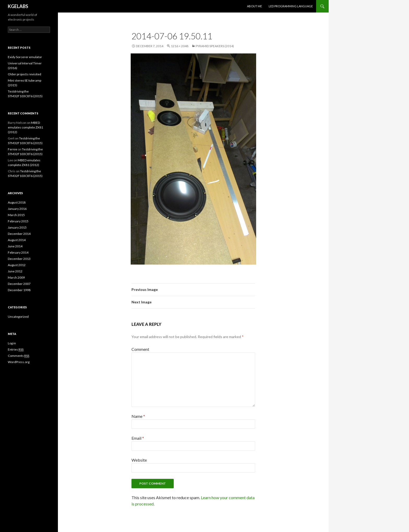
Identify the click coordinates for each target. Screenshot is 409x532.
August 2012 (17, 265)
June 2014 (15, 246)
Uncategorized (18, 317)
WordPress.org (19, 362)
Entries (16, 350)
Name (138, 416)
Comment (140, 349)
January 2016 (17, 209)
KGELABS (18, 6)
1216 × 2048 (180, 46)
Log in (12, 343)
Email (138, 438)
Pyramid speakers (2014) (215, 46)
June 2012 (15, 271)
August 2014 (17, 240)
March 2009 (16, 277)
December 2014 (19, 234)
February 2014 (18, 252)
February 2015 (18, 221)
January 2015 (17, 227)
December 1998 (19, 290)
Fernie (13, 149)
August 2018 (17, 202)
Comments (19, 356)
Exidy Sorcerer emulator (25, 57)
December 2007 (19, 284)
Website (139, 460)
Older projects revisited (25, 74)
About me (254, 6)
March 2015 (16, 215)
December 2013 (19, 259)
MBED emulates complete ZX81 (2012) (25, 127)
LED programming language (291, 6)
